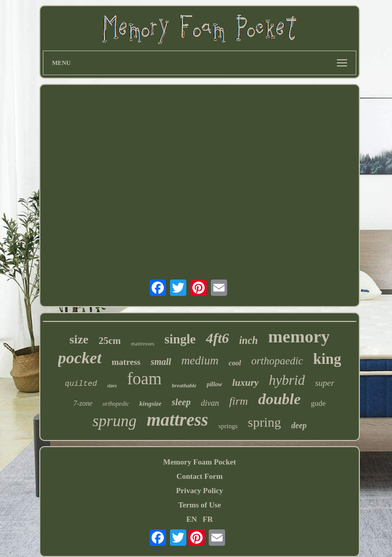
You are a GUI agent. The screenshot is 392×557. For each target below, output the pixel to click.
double (279, 399)
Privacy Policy (200, 491)
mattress (177, 420)
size (79, 339)
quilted (81, 384)
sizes (112, 386)
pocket (80, 358)
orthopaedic (277, 361)
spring (265, 422)
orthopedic (116, 404)
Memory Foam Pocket (200, 462)
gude (318, 403)
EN (192, 519)
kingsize (150, 403)
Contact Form (200, 476)
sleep (181, 402)
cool (235, 363)
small (161, 362)
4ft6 (217, 338)
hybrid (287, 380)
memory (299, 336)
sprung (114, 421)
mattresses (142, 343)
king (327, 359)
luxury (246, 382)
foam (144, 379)
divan (210, 403)
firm (239, 401)
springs (228, 426)
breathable (184, 385)
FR (208, 519)
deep (299, 425)
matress (126, 362)
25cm (109, 341)
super (325, 383)
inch (249, 340)
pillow (214, 384)
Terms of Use (200, 505)
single (180, 339)
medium (200, 361)
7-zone (83, 403)
